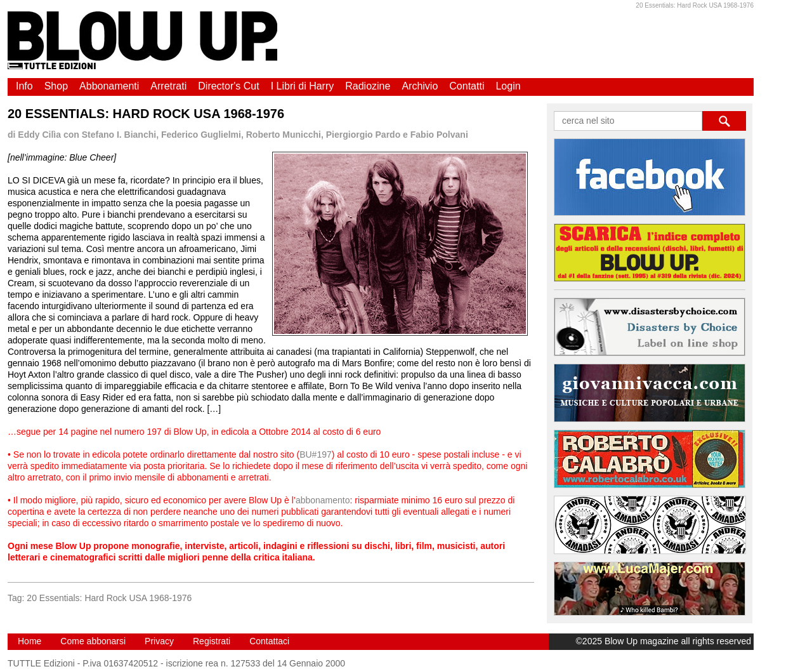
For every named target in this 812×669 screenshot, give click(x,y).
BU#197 (316, 454)
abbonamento (323, 500)
